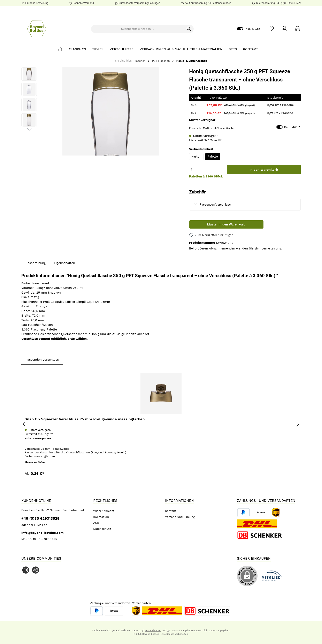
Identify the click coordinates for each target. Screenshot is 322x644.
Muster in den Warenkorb (226, 224)
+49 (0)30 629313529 (40, 518)
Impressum (101, 517)
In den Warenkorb (264, 170)
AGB (96, 523)
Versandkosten (153, 631)
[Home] (63, 49)
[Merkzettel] (271, 29)
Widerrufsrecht (104, 511)
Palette (213, 157)
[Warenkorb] (296, 29)
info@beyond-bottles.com (43, 533)
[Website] (36, 570)
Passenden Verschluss (215, 205)
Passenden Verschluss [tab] (42, 360)
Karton (196, 157)
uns (278, 248)
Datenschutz (102, 529)
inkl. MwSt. (249, 29)
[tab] (36, 263)
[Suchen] (189, 29)
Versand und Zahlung (180, 517)
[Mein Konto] (284, 29)
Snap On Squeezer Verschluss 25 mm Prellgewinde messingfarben (85, 419)
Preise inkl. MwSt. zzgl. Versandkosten (212, 128)
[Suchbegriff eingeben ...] (138, 29)
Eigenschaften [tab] (65, 263)
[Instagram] (26, 570)
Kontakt (171, 511)
